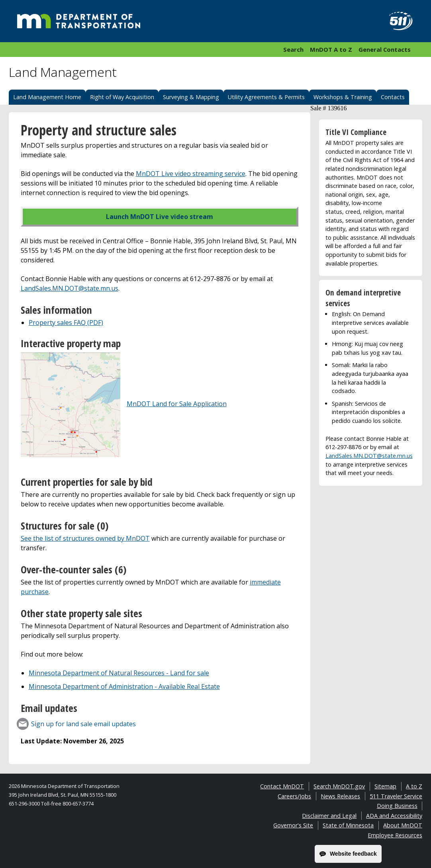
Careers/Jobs (294, 796)
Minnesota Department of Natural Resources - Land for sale (119, 673)
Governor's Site (293, 825)
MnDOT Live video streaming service (191, 174)
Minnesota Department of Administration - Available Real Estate (124, 686)
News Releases (340, 796)
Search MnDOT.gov (339, 786)
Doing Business (397, 806)
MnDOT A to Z (331, 49)
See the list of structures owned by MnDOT (85, 538)
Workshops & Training (343, 97)
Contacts (393, 97)
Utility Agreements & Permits (266, 97)
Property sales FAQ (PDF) (66, 323)
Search (293, 49)
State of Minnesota (348, 825)
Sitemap (385, 786)
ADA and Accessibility (394, 816)
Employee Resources (395, 835)
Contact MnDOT (282, 786)
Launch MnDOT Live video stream (160, 217)
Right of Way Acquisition (122, 97)
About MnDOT (403, 825)
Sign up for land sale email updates (83, 724)
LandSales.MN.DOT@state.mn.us (70, 288)
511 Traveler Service (396, 796)
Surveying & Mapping (191, 97)
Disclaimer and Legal (329, 816)
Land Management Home (47, 97)
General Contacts (385, 49)
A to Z (414, 786)
